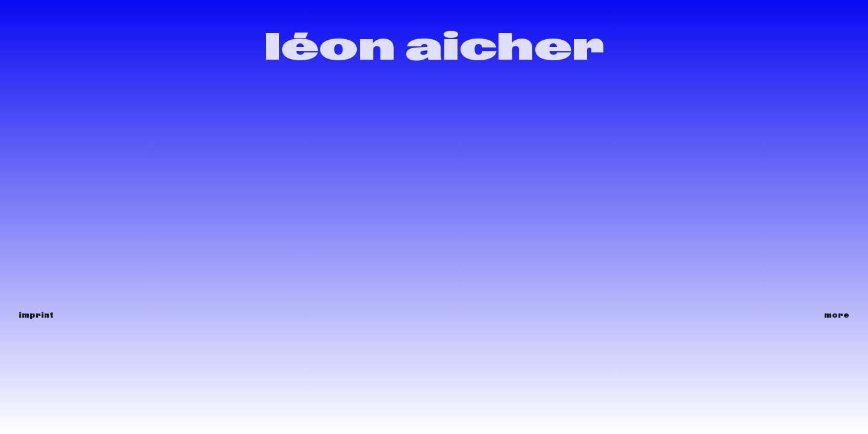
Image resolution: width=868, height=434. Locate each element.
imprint (36, 315)
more (837, 315)
